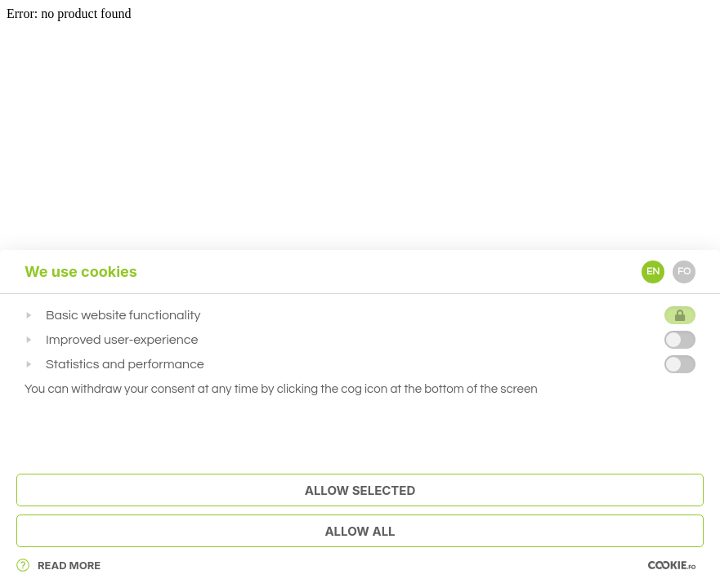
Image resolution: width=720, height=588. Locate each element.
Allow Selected (360, 490)
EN (653, 272)
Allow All (360, 531)
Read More (58, 565)
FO (684, 272)
